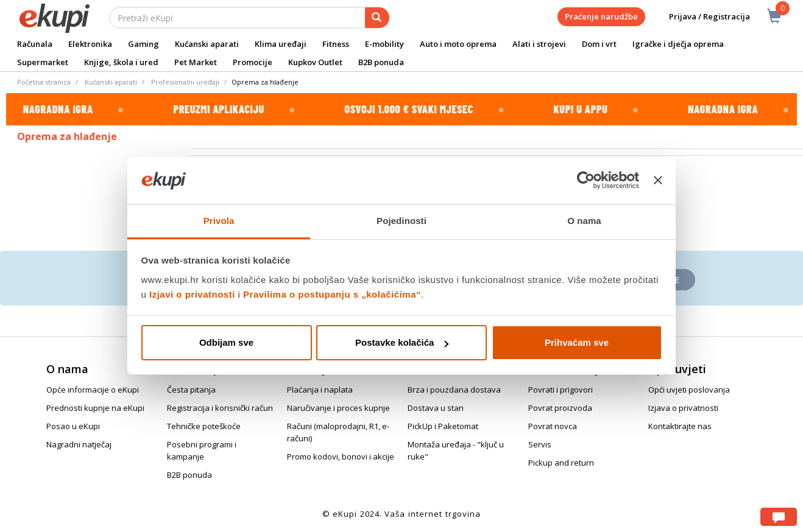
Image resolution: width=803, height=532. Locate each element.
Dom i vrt (599, 44)
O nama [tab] (584, 221)
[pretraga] (377, 18)
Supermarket (43, 62)
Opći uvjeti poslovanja (689, 390)
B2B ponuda (381, 62)
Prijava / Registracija (701, 17)
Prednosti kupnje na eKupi (95, 408)
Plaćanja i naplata (320, 390)
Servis (540, 444)
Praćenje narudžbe (601, 16)
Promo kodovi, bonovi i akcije (341, 457)
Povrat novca (553, 426)
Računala (35, 44)
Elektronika (90, 44)
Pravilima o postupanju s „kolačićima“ (332, 294)
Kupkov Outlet (315, 62)
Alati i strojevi (539, 44)
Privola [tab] (219, 221)
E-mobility (384, 44)
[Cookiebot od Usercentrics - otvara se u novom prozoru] (586, 181)
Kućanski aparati (207, 44)
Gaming (143, 44)
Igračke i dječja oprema (678, 44)
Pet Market (196, 62)
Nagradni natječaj (79, 444)
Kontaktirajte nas (680, 426)
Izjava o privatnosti (683, 408)
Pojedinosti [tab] (401, 221)
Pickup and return (561, 463)
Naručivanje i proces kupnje (338, 408)
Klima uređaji (281, 44)
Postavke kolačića (402, 342)
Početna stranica (44, 82)
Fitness (336, 44)
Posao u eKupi (73, 426)
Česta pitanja (191, 390)
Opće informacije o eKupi (93, 390)
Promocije (253, 62)
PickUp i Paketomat (443, 426)
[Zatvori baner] (658, 181)
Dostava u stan (436, 408)
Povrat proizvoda (560, 408)
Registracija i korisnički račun (220, 408)
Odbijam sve (226, 342)
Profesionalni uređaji (185, 82)
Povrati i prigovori (561, 390)
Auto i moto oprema (458, 44)
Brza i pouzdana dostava (454, 390)
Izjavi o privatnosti (192, 294)
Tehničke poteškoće (204, 426)
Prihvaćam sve (577, 342)
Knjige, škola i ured (121, 62)
